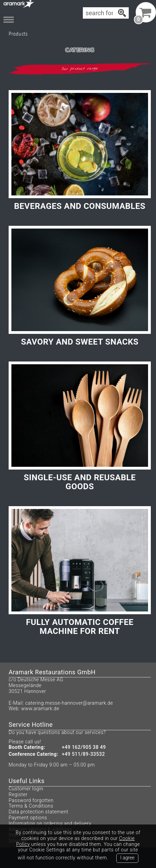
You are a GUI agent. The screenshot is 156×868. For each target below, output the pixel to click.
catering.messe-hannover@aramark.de (69, 703)
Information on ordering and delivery (50, 823)
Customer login (26, 789)
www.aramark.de (40, 708)
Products (18, 34)
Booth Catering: (27, 747)
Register (18, 794)
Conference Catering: (33, 754)
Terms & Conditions (31, 806)
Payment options (28, 818)
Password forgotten (31, 800)
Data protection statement (38, 812)
